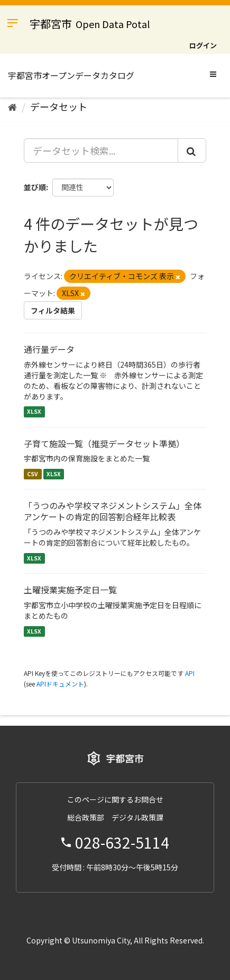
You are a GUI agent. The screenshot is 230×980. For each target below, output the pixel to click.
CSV (33, 474)
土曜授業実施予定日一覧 (70, 590)
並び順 (35, 187)
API (190, 673)
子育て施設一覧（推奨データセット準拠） (104, 443)
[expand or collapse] (213, 74)
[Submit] (192, 150)
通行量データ (49, 349)
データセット (59, 106)
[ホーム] (12, 106)
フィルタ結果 (53, 310)
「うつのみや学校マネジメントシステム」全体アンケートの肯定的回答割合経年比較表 (113, 511)
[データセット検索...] (101, 150)
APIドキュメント (60, 684)
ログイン (203, 45)
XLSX (34, 412)
